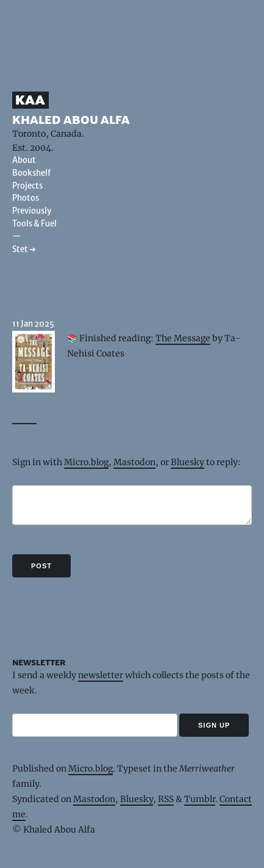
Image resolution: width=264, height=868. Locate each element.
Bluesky (187, 462)
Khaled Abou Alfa (71, 119)
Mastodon (134, 462)
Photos (26, 198)
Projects (27, 186)
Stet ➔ (24, 249)
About (24, 160)
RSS (166, 799)
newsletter (101, 675)
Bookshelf (31, 173)
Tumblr (200, 799)
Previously (32, 211)
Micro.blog (86, 462)
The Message (183, 338)
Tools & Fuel (34, 224)
